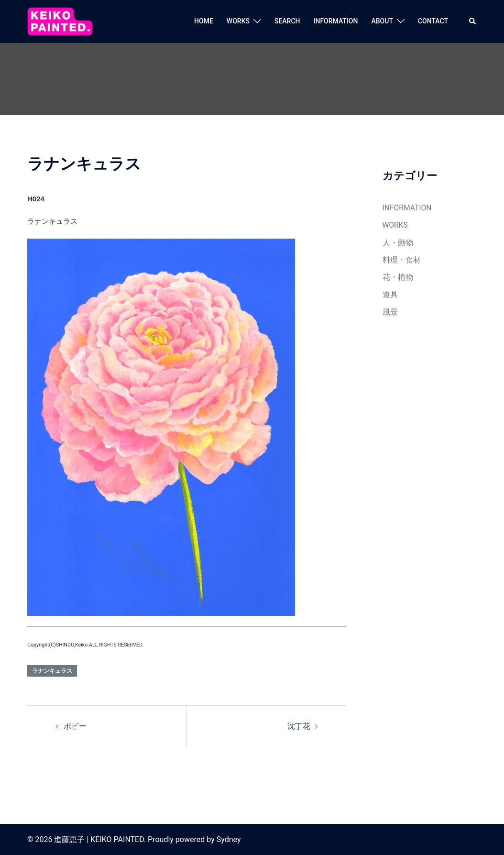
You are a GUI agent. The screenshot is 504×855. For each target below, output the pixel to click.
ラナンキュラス (52, 671)
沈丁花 (300, 726)
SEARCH (287, 21)
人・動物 (397, 241)
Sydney (229, 839)
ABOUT (382, 21)
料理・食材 (400, 258)
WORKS (238, 21)
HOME (204, 21)
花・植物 (397, 275)
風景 (390, 308)
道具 (390, 292)
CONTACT (433, 21)
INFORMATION (336, 21)
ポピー (74, 726)
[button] (473, 22)
